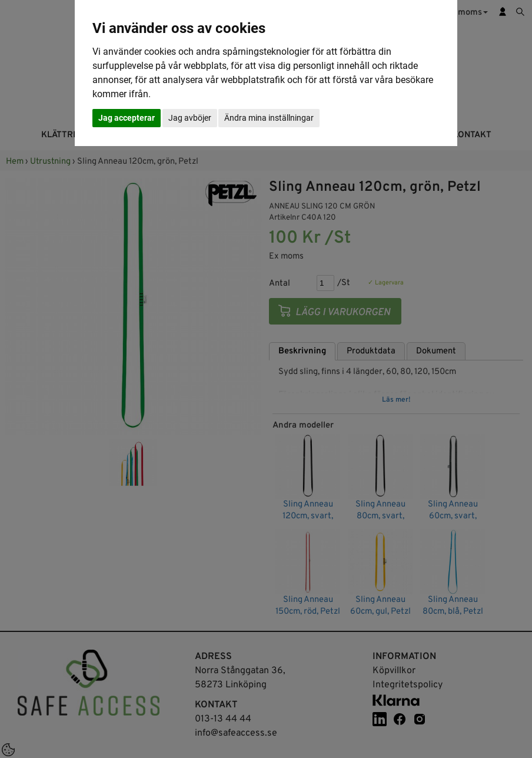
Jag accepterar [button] (127, 118)
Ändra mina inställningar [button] (269, 118)
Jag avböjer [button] (190, 118)
